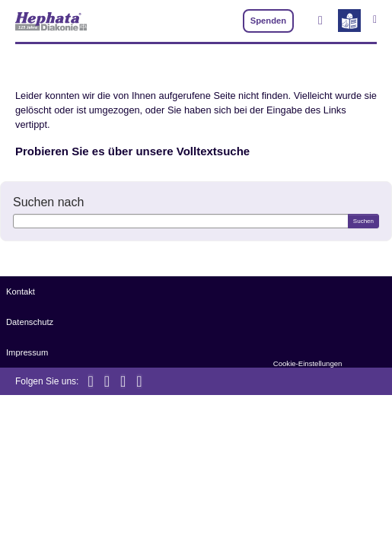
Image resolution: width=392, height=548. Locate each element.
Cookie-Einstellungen (308, 363)
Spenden (268, 21)
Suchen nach (48, 202)
